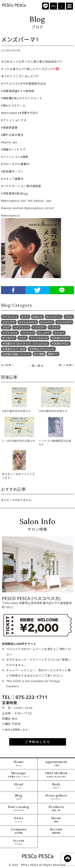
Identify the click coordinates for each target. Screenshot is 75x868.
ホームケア (44, 333)
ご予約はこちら (38, 742)
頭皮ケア (53, 354)
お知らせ (37, 317)
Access (19, 842)
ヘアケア (54, 327)
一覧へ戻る (36, 366)
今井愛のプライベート (42, 349)
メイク (23, 338)
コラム (69, 317)
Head (19, 786)
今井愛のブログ (60, 338)
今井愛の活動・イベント (16, 354)
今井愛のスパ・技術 (14, 349)
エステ (25, 317)
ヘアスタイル (10, 333)
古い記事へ (7, 365)
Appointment (56, 763)
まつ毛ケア (9, 338)
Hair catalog (19, 808)
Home (19, 763)
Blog (19, 797)
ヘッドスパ (28, 333)
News (19, 820)
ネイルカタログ (28, 322)
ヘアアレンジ (21, 327)
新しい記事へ (66, 365)
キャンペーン (54, 317)
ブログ (6, 327)
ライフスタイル (39, 338)
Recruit (56, 831)
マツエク (59, 333)
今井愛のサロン (60, 344)
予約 (53, 6)
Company (19, 831)
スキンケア (9, 322)
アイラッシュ (10, 317)
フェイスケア (64, 322)
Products (56, 808)
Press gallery (56, 797)
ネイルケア (47, 322)
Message (19, 775)
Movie (56, 820)
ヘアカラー (39, 327)
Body (56, 786)
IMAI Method (56, 775)
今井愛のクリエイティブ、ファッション (25, 344)
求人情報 (39, 354)
